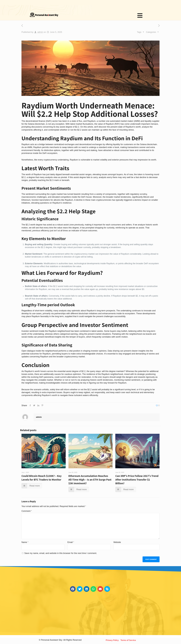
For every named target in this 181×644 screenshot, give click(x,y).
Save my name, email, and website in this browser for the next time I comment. (61, 553)
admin (40, 32)
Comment (27, 511)
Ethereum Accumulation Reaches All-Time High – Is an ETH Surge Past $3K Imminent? (90, 480)
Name (25, 542)
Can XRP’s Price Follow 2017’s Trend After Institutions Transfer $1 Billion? (137, 480)
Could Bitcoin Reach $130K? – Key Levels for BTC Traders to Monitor (41, 478)
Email (71, 542)
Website (117, 542)
